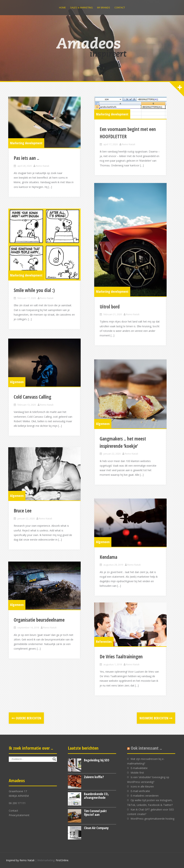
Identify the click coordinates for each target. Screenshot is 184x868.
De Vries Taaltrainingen (122, 662)
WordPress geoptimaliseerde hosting (152, 819)
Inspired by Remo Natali (20, 860)
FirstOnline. (62, 860)
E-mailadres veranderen (145, 796)
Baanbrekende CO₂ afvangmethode (96, 796)
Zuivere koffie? (94, 777)
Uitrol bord (110, 320)
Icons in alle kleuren (142, 786)
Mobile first (137, 773)
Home (62, 7)
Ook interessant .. (146, 748)
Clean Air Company (96, 828)
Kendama (109, 563)
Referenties (104, 647)
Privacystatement (19, 815)
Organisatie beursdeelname (40, 626)
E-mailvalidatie (139, 768)
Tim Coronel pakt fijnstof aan (95, 813)
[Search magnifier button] (54, 759)
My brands (104, 7)
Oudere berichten (28, 718)
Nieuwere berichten (154, 718)
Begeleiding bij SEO (97, 760)
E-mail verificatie (140, 791)
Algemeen (17, 388)
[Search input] (31, 759)
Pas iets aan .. (27, 164)
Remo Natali (43, 172)
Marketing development (27, 149)
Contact (120, 7)
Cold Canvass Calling (33, 403)
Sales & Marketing (81, 7)
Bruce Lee (23, 517)
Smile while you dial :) (35, 299)
